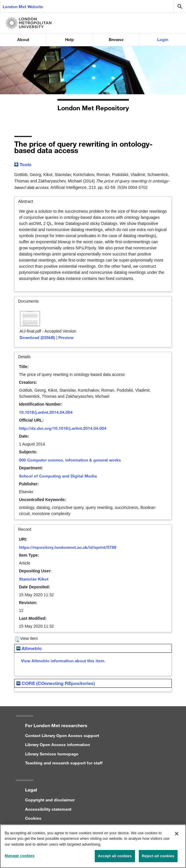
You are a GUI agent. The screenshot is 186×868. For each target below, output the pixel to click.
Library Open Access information (57, 744)
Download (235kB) (37, 337)
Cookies (33, 818)
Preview (66, 337)
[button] (17, 639)
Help (70, 39)
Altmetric (29, 648)
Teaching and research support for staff (64, 763)
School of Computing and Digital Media (58, 476)
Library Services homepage (52, 754)
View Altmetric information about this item (63, 661)
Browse (116, 39)
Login (163, 39)
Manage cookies (20, 859)
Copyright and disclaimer (50, 800)
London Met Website (23, 7)
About (23, 39)
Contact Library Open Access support (62, 735)
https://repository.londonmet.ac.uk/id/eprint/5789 (68, 547)
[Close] (177, 837)
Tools (23, 164)
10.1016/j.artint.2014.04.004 (46, 412)
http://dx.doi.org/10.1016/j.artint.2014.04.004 (63, 428)
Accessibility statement (48, 809)
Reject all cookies (158, 859)
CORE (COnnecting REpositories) (56, 683)
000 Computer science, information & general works (70, 460)
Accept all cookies (115, 859)
